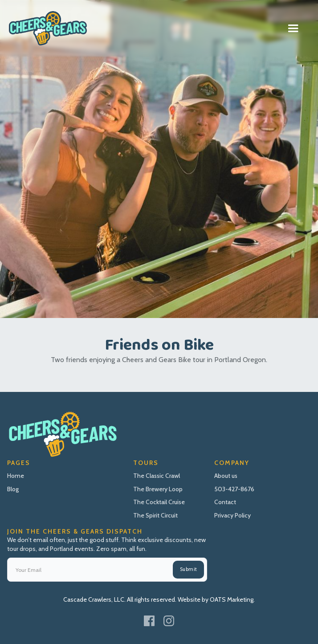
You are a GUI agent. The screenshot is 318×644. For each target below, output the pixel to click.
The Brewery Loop (158, 489)
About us (226, 476)
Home (16, 476)
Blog (13, 489)
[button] (293, 29)
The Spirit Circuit (155, 515)
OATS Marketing (232, 599)
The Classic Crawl (157, 476)
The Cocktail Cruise (159, 502)
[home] (48, 28)
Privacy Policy (232, 515)
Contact (225, 502)
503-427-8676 (234, 489)
